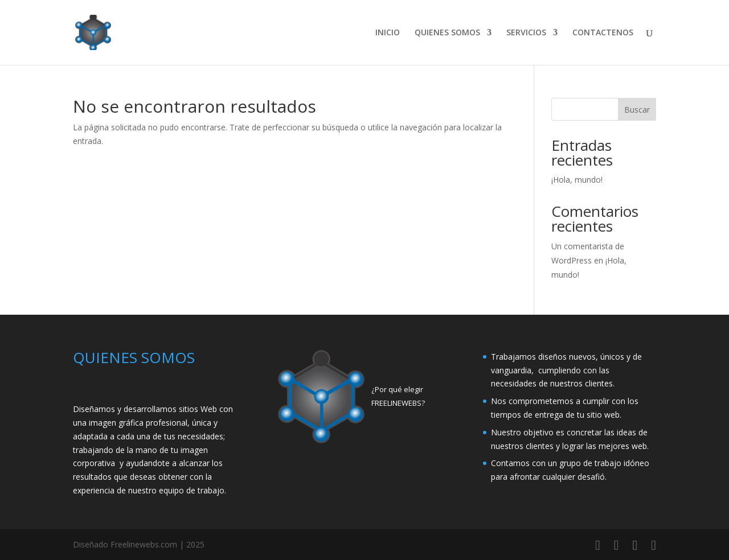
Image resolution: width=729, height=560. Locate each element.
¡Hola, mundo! (577, 180)
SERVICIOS (526, 33)
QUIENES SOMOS (447, 33)
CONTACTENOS (603, 33)
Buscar (637, 110)
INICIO (388, 33)
